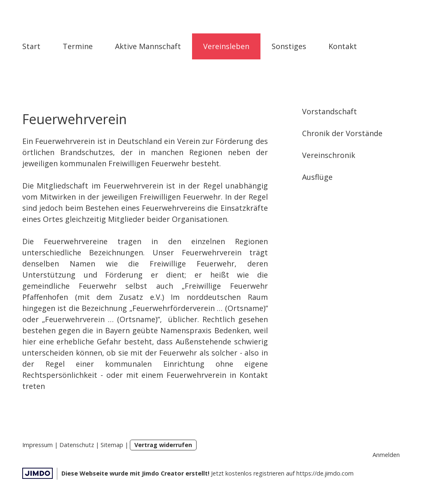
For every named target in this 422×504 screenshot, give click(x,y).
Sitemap (112, 445)
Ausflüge (317, 177)
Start (31, 46)
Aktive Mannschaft (148, 46)
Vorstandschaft (329, 111)
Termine (78, 46)
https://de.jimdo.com (325, 473)
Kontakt (343, 46)
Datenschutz (77, 445)
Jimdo (38, 473)
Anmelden (386, 455)
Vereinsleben (226, 46)
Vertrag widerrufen (163, 445)
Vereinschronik (329, 155)
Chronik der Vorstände (342, 133)
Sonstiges (289, 46)
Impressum (38, 445)
